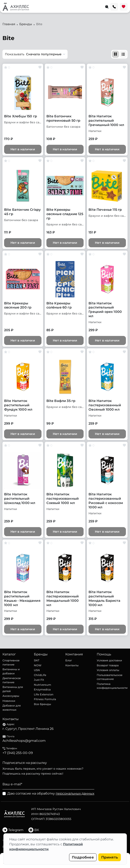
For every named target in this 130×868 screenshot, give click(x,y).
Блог (69, 660)
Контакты (72, 665)
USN (37, 670)
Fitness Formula (45, 699)
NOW (38, 665)
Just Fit (39, 680)
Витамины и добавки (11, 671)
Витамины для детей (13, 689)
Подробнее (83, 857)
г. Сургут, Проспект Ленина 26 (28, 729)
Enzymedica (42, 689)
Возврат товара (108, 665)
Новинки (9, 701)
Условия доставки (109, 660)
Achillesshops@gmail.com (24, 741)
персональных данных (75, 793)
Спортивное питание (11, 662)
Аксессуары (11, 696)
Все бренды (42, 704)
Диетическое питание (12, 680)
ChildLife (40, 675)
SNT (37, 660)
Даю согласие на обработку (51, 793)
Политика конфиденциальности (112, 686)
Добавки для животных (12, 708)
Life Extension (44, 694)
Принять (110, 857)
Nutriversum (43, 685)
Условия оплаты (108, 670)
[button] (35, 54)
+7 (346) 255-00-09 (18, 753)
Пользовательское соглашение (110, 677)
